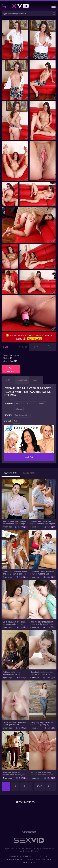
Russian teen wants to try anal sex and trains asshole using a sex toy (42, 774)
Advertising (29, 863)
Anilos (16, 421)
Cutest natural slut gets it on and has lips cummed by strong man (42, 673)
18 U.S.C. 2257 (42, 856)
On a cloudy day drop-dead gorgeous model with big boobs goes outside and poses (14, 623)
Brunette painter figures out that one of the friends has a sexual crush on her (42, 623)
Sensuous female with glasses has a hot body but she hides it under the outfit (14, 774)
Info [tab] (8, 380)
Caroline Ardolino (22, 415)
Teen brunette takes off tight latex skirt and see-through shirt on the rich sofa (14, 522)
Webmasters (43, 859)
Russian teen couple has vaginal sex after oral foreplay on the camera (43, 522)
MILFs (42, 404)
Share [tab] (36, 380)
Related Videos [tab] (29, 473)
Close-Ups (32, 404)
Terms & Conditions (21, 856)
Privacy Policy (16, 859)
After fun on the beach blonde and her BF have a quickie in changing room (15, 573)
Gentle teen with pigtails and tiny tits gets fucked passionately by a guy (15, 724)
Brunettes (20, 404)
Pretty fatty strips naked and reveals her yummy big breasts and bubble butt (42, 724)
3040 (39, 787)
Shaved (19, 409)
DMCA (30, 859)
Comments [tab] (22, 380)
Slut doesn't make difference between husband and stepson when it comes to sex (43, 573)
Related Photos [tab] (11, 473)
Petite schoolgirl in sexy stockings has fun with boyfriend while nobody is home (13, 673)
